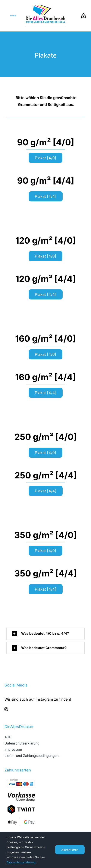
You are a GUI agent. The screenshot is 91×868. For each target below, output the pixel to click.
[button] (45, 634)
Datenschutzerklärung (21, 862)
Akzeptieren (70, 850)
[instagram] (6, 709)
